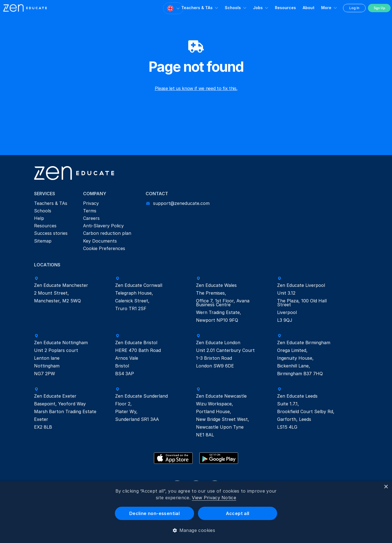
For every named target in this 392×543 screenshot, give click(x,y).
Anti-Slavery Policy (103, 226)
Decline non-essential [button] (154, 513)
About (309, 8)
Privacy (91, 203)
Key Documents (100, 241)
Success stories (51, 233)
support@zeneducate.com (181, 203)
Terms (90, 211)
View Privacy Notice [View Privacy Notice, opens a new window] (214, 498)
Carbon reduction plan (107, 233)
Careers (91, 218)
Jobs (258, 8)
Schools (233, 8)
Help (39, 218)
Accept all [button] (238, 513)
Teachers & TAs (197, 8)
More (326, 8)
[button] (196, 530)
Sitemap (43, 241)
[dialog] (196, 512)
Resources (285, 8)
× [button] (386, 487)
